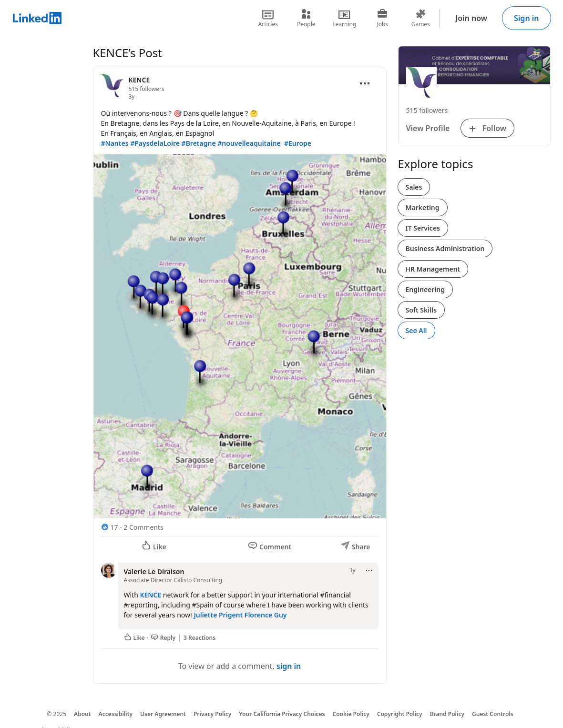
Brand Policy (447, 714)
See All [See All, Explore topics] (416, 330)
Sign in (526, 18)
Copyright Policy (400, 714)
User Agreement (163, 714)
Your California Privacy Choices (282, 714)
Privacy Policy (212, 714)
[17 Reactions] (110, 527)
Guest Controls (493, 714)
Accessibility (116, 714)
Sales (414, 187)
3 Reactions (200, 638)
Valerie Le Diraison (154, 571)
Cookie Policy (351, 714)
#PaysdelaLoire (155, 143)
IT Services (423, 228)
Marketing (423, 207)
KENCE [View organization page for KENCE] (139, 80)
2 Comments (143, 527)
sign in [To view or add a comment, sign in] (289, 666)
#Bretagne (199, 143)
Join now (471, 18)
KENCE (150, 595)
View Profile (428, 128)
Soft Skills (421, 310)
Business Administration (445, 248)
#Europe (298, 143)
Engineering (425, 289)
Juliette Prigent (218, 615)
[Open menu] (365, 83)
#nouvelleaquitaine (249, 143)
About (82, 714)
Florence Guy (266, 615)
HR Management (433, 269)
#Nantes (115, 143)
